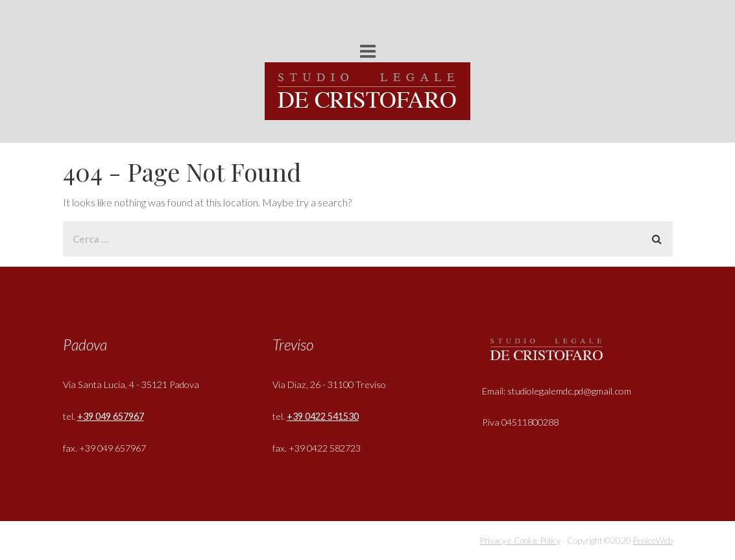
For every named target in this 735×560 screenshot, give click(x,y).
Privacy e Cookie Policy (520, 541)
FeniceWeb (653, 541)
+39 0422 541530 (323, 416)
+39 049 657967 (111, 416)
